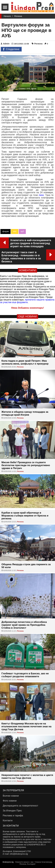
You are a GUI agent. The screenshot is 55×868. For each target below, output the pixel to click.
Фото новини (10, 801)
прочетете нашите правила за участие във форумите (27, 301)
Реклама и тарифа (13, 816)
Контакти (8, 820)
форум (5, 231)
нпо (15, 231)
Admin (5, 44)
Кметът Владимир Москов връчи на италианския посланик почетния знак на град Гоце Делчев (26, 726)
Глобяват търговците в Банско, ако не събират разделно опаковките (25, 675)
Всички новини (11, 796)
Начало (7, 16)
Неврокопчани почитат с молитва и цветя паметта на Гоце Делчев (27, 777)
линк (41, 195)
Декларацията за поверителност (20, 806)
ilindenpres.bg (8, 862)
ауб (22, 231)
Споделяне (11, 49)
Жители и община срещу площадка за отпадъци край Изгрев (25, 413)
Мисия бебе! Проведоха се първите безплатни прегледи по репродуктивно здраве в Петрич (26, 465)
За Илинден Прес (12, 811)
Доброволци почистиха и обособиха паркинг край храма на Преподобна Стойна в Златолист (24, 625)
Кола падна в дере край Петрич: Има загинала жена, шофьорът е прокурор (25, 362)
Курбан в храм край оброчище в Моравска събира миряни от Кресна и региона (25, 516)
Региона (18, 16)
